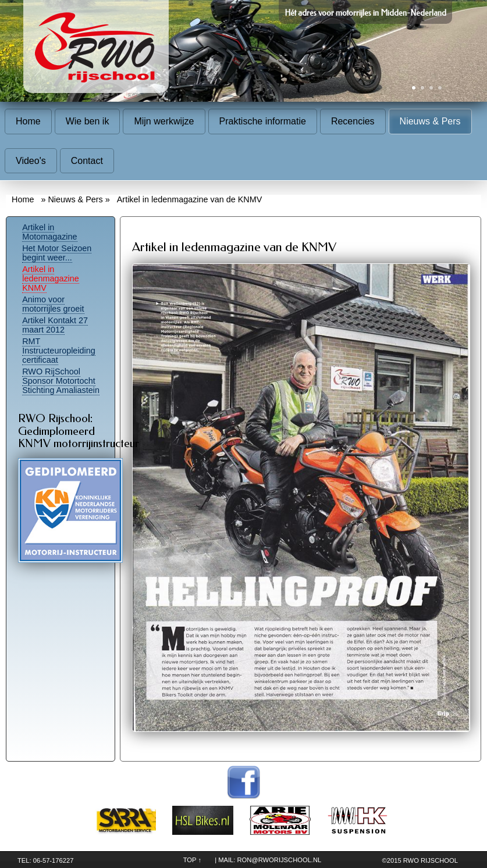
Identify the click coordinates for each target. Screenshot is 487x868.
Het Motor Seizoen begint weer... (57, 253)
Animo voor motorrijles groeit (53, 304)
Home (28, 121)
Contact (87, 161)
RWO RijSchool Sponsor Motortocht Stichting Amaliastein (61, 381)
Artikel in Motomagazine (49, 232)
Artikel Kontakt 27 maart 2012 (55, 325)
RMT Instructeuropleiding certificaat (59, 351)
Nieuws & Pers (430, 121)
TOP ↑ (192, 860)
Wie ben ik (88, 121)
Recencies (353, 121)
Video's (31, 161)
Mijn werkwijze (164, 121)
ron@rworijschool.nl (279, 860)
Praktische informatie (263, 121)
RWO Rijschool (431, 860)
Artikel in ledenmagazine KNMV (51, 278)
